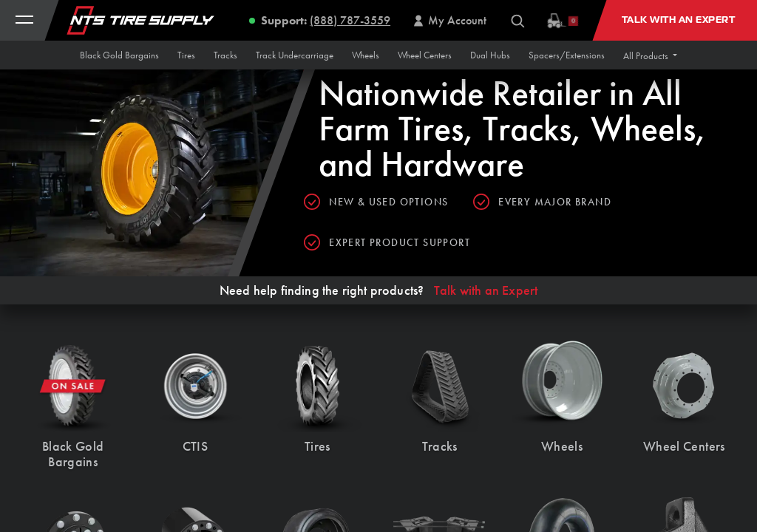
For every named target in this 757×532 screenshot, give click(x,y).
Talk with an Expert (486, 290)
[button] (650, 56)
